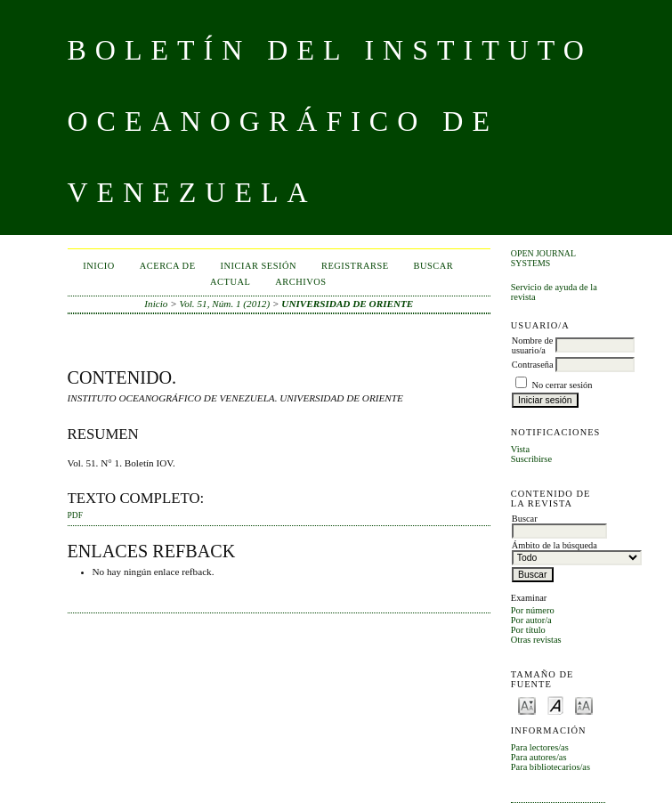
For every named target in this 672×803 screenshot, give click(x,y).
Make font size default (555, 705)
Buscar (434, 266)
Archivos (300, 282)
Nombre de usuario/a (532, 345)
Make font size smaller (527, 705)
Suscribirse (531, 459)
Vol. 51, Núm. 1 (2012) (225, 304)
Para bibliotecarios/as (551, 767)
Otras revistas (536, 640)
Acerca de (168, 266)
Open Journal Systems (543, 258)
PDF (75, 515)
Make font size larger (584, 705)
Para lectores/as (540, 747)
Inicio (98, 266)
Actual (230, 282)
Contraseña (533, 365)
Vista (520, 449)
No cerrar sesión (562, 385)
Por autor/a (531, 620)
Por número (533, 610)
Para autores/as (539, 757)
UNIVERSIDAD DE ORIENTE (347, 304)
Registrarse (355, 266)
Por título (528, 630)
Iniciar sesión (259, 266)
